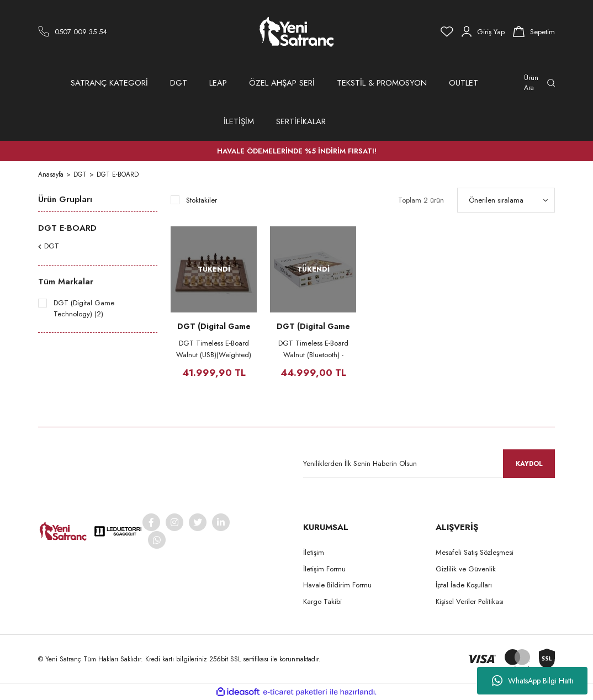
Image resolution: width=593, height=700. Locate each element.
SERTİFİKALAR (301, 121)
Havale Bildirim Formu (337, 585)
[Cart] (534, 31)
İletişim (314, 552)
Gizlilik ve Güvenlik (466, 569)
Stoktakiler (202, 200)
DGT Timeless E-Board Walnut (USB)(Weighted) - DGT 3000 (214, 349)
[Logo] (296, 32)
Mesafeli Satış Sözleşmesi (475, 552)
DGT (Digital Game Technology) (214, 326)
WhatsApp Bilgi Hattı (533, 681)
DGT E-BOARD (118, 174)
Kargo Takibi (322, 601)
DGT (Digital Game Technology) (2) (84, 308)
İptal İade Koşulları (464, 585)
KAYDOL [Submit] (529, 464)
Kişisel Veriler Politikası (470, 601)
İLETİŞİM (239, 121)
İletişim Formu (324, 569)
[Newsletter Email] (429, 464)
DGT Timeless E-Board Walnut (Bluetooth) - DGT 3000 (313, 349)
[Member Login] (483, 31)
